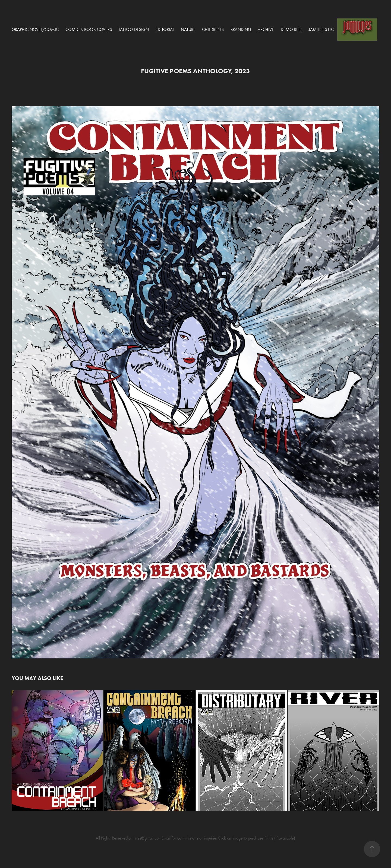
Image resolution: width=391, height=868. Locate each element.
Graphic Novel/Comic (35, 29)
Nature (188, 29)
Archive (266, 29)
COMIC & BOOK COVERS (89, 29)
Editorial (165, 29)
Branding (241, 29)
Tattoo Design (134, 29)
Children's (213, 29)
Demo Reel (291, 29)
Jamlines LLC (321, 29)
